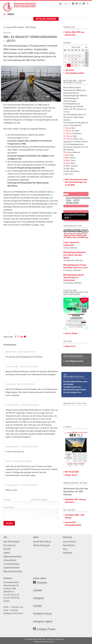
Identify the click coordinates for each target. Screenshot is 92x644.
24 (69, 65)
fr (65, 4)
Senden (9, 523)
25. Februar (68, 152)
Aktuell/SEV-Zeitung (42, 542)
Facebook (42, 583)
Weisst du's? (70, 346)
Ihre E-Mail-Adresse (39, 500)
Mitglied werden (46, 19)
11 (72, 59)
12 (76, 59)
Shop (65, 549)
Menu (11, 15)
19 (76, 62)
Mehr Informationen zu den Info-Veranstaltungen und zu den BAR (76, 182)
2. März (66, 155)
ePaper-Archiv (71, 475)
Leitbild (7, 553)
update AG (45, 642)
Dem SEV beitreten (12, 542)
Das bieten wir (10, 545)
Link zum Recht (69, 542)
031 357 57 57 (13, 595)
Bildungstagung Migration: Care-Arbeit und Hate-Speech (75, 255)
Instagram (38, 598)
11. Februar (67, 134)
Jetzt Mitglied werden (74, 361)
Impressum (50, 639)
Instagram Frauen (46, 629)
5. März (66, 158)
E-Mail (6, 601)
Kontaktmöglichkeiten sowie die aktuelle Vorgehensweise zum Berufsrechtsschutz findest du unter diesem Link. (75, 387)
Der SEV (7, 549)
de (60, 4)
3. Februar (67, 128)
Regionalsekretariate (12, 556)
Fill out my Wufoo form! (31, 279)
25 (72, 65)
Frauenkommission (12, 564)
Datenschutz (59, 639)
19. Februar (68, 136)
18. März (67, 163)
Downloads (68, 553)
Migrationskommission (13, 571)
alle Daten (69, 70)
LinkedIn (38, 590)
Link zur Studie (71, 334)
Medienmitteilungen (42, 545)
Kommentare (9, 507)
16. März (67, 161)
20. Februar (68, 139)
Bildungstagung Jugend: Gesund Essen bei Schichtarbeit (74, 278)
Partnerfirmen (69, 545)
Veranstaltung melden (74, 73)
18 (72, 62)
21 (83, 62)
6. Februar (67, 131)
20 (79, 62)
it (70, 4)
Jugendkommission (12, 568)
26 (76, 65)
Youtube (37, 606)
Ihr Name (7, 500)
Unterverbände (10, 560)
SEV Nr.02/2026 (72, 472)
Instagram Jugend (43, 622)
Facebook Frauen (42, 614)
